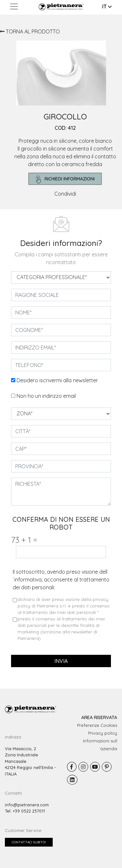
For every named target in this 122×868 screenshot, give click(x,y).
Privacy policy (103, 733)
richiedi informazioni (65, 179)
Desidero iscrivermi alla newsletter (57, 380)
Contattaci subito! (29, 842)
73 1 (24, 540)
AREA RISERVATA (99, 717)
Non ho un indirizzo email (46, 396)
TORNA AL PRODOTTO (30, 31)
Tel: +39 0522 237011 (25, 811)
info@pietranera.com (27, 805)
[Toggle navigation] (14, 6)
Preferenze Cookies (97, 725)
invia (61, 661)
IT (107, 6)
